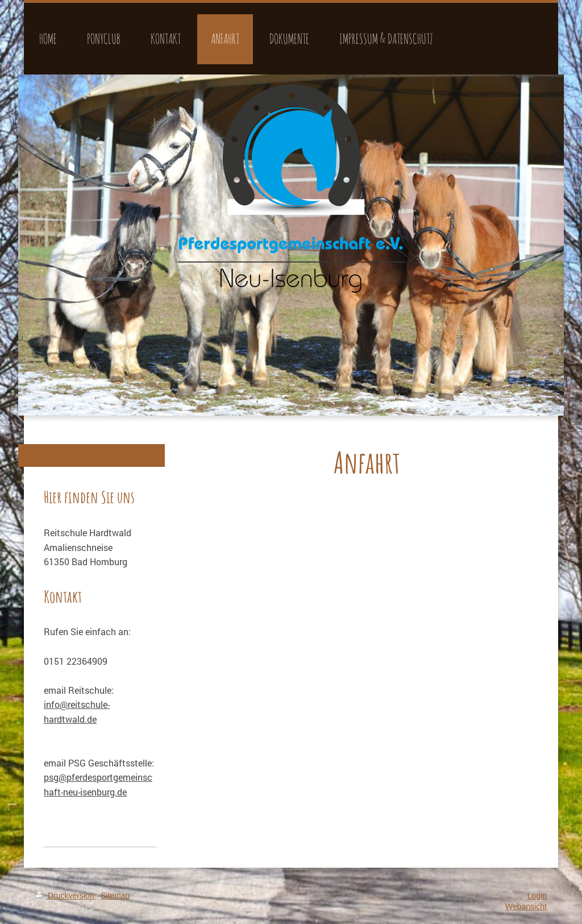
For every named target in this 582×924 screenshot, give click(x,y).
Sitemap (115, 896)
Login (537, 896)
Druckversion (66, 896)
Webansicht (526, 906)
